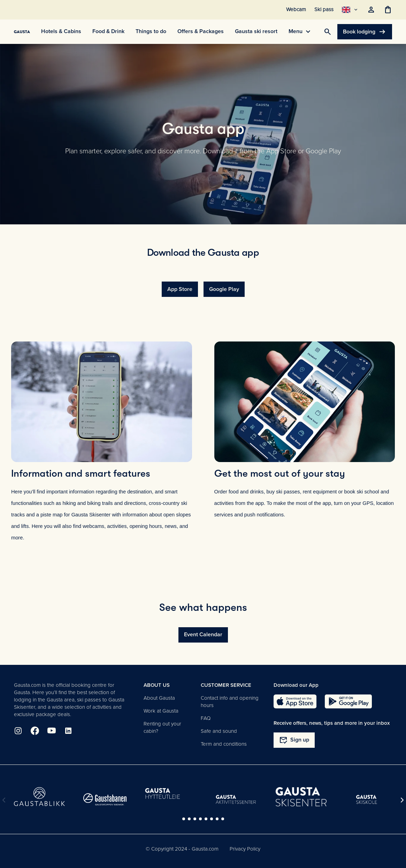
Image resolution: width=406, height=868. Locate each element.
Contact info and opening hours (230, 702)
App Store (180, 289)
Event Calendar (203, 635)
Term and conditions (224, 744)
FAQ (206, 718)
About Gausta (159, 698)
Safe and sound (219, 731)
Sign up (294, 740)
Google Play (224, 289)
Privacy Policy (245, 849)
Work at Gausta (161, 711)
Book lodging (365, 32)
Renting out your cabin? (162, 727)
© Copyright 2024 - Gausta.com (182, 849)
